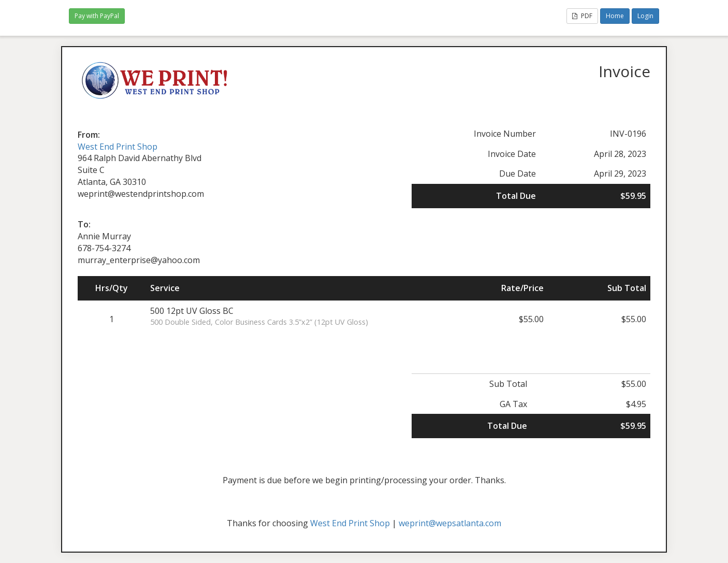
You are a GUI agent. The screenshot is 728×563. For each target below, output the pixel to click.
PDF (582, 16)
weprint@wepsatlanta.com (450, 523)
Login (645, 16)
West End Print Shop (118, 147)
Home (615, 16)
